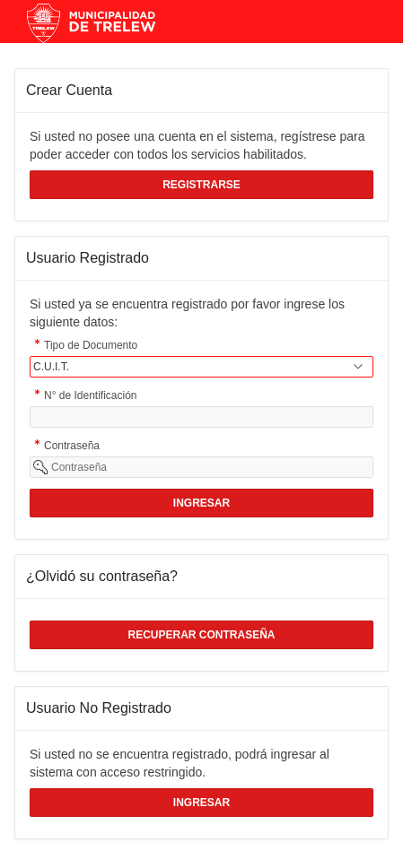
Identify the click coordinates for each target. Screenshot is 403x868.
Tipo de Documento (91, 347)
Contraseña (72, 447)
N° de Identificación (91, 397)
